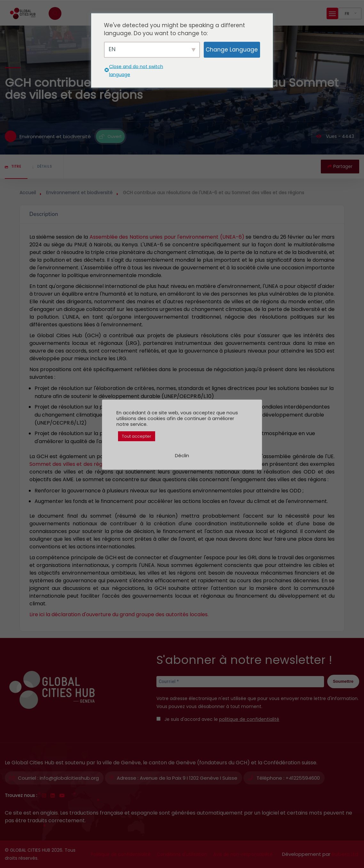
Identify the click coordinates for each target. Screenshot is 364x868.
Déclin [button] (182, 455)
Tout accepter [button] (137, 436)
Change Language (232, 50)
